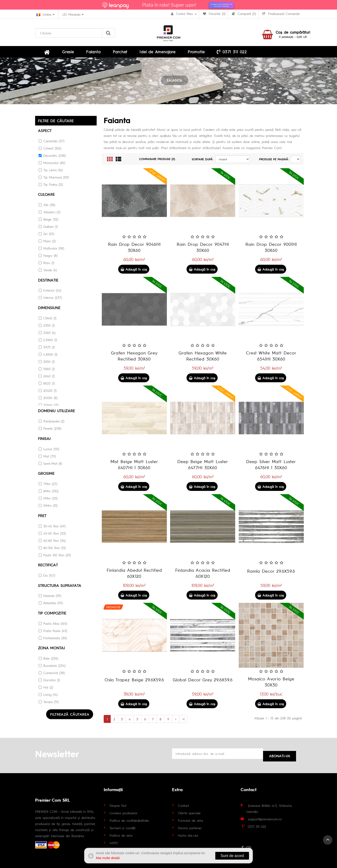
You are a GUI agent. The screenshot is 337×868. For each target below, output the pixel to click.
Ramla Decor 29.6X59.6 (271, 574)
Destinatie (48, 282)
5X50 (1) (47, 363)
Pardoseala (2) (51, 422)
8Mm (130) (49, 491)
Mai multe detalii (108, 858)
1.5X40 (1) (48, 319)
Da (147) (47, 575)
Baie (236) (48, 657)
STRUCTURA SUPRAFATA (60, 585)
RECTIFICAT (48, 565)
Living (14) (48, 693)
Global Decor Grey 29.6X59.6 (203, 682)
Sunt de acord (232, 856)
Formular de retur (191, 820)
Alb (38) (47, 207)
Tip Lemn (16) (51, 172)
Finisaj (44, 439)
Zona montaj (51, 647)
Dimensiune (49, 309)
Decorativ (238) (52, 158)
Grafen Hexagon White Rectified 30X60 (203, 359)
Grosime (46, 474)
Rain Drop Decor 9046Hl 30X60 (134, 250)
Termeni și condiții (123, 828)
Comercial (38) (52, 672)
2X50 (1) (47, 327)
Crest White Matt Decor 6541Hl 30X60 (271, 359)
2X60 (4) (47, 334)
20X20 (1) (48, 392)
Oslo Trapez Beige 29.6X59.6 (134, 682)
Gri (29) (46, 236)
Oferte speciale (189, 813)
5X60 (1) (47, 370)
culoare (46, 197)
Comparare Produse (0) (157, 162)
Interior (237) (50, 299)
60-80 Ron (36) (52, 540)
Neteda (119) (50, 595)
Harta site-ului (188, 835)
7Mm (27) (48, 484)
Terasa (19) (49, 700)
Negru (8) (48, 257)
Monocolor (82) (52, 165)
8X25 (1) (47, 385)
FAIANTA (175, 83)
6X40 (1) (47, 377)
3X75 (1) (47, 348)
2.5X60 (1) (48, 341)
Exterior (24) (50, 292)
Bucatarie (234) (52, 664)
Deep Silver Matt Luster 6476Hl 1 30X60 (271, 467)
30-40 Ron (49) (52, 526)
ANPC (114, 843)
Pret (42, 516)
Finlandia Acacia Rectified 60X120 (203, 576)
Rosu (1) (46, 265)
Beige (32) (48, 221)
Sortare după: (202, 162)
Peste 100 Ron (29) (55, 555)
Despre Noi (118, 805)
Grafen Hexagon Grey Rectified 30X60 (134, 359)
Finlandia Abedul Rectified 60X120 (134, 576)
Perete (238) (50, 429)
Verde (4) (48, 272)
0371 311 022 (187, 53)
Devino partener (190, 828)
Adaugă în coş (134, 272)
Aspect (45, 133)
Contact (183, 805)
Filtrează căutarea (70, 713)
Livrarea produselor (124, 813)
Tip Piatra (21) (51, 187)
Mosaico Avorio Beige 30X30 (271, 684)
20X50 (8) (48, 399)
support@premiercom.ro (265, 819)
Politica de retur (121, 835)
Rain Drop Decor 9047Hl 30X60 (203, 250)
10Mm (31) (48, 506)
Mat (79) (47, 457)
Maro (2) (47, 243)
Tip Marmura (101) (54, 179)
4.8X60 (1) (48, 356)
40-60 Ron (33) (52, 533)
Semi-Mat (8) (50, 464)
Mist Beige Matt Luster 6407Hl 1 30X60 (134, 467)
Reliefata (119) (51, 602)
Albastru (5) (49, 214)
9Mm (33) (48, 499)
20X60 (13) (49, 406)
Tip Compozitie (52, 612)
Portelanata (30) (53, 637)
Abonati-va (280, 754)
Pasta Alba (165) (53, 622)
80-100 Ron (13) (52, 548)
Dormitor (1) (49, 679)
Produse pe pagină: (274, 162)
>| (183, 722)
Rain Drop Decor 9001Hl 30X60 (271, 250)
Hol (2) (46, 686)
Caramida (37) (51, 143)
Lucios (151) (49, 450)
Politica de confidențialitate (129, 820)
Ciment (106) (50, 150)
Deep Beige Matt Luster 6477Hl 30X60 (203, 467)
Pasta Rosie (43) (53, 630)
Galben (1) (48, 229)
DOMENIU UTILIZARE (56, 412)
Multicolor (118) (51, 250)
